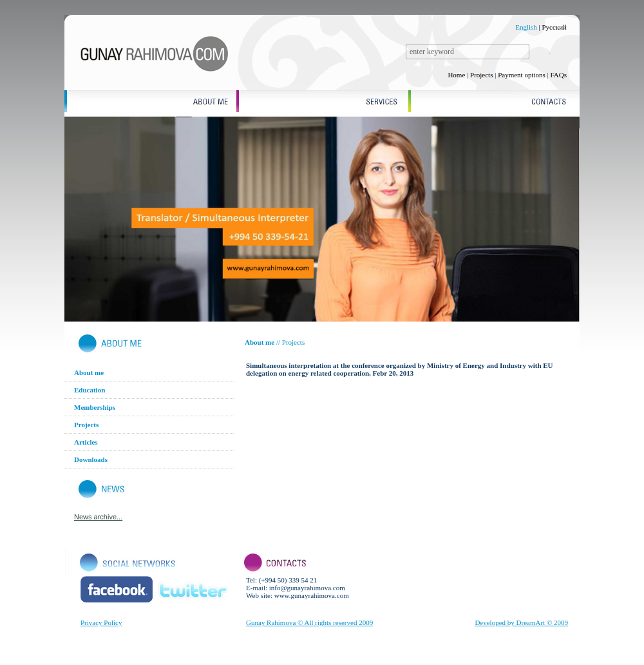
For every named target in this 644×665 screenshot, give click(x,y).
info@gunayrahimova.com (307, 588)
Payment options (522, 75)
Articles (86, 442)
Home (456, 75)
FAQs (559, 75)
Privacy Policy (101, 622)
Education (90, 390)
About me (89, 372)
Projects (481, 75)
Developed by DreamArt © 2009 (521, 622)
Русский (555, 27)
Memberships (95, 407)
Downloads (91, 459)
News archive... (98, 517)
